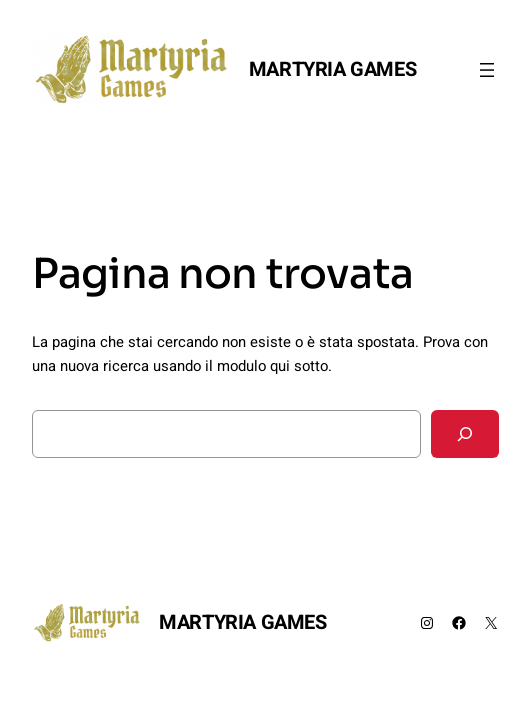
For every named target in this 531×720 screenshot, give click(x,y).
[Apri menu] (487, 70)
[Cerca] (465, 434)
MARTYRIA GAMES (332, 69)
